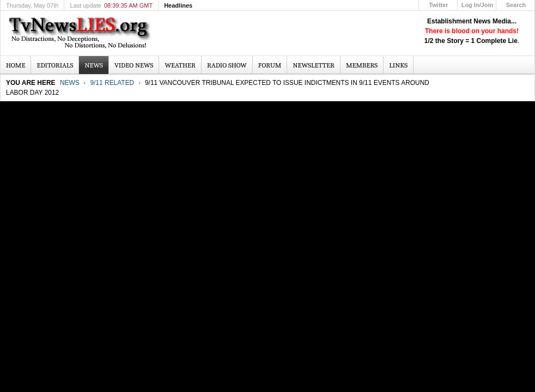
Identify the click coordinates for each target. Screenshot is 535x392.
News (70, 83)
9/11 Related (112, 83)
